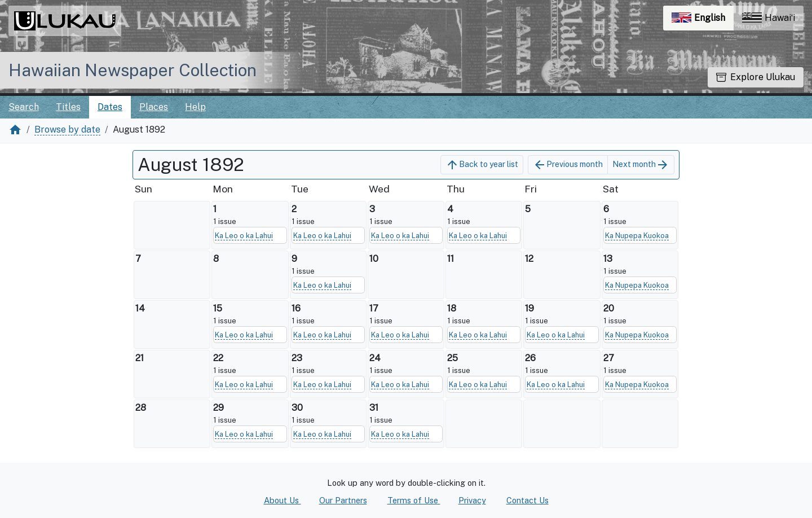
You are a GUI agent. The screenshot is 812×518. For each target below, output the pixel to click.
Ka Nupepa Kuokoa (637, 236)
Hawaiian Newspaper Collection (133, 70)
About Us (283, 500)
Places (154, 107)
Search (24, 107)
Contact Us (528, 500)
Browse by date (67, 129)
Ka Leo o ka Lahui (244, 236)
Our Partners (343, 500)
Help (195, 107)
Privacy (472, 500)
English (703, 21)
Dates (110, 107)
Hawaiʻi (769, 18)
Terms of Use (414, 500)
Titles (68, 107)
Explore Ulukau (756, 77)
